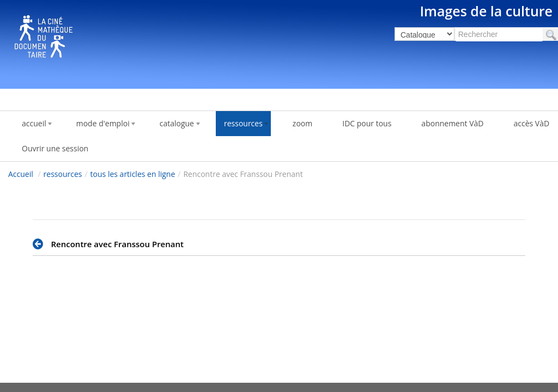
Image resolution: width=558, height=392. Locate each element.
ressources (63, 174)
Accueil (21, 174)
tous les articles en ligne (133, 174)
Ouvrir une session (55, 148)
